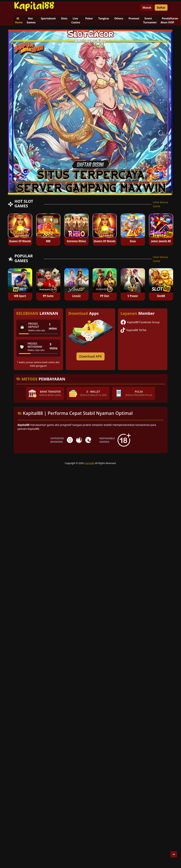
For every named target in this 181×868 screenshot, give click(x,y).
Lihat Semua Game (161, 204)
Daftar (161, 8)
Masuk (147, 8)
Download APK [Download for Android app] (91, 356)
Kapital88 (89, 463)
